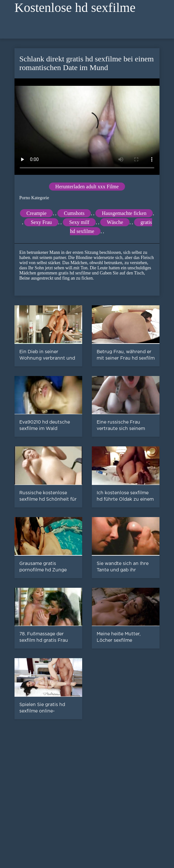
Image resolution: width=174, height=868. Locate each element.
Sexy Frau (41, 222)
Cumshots (74, 213)
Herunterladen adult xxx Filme (87, 187)
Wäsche (115, 222)
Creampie (36, 213)
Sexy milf (79, 222)
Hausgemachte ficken (124, 213)
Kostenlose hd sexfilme (75, 8)
